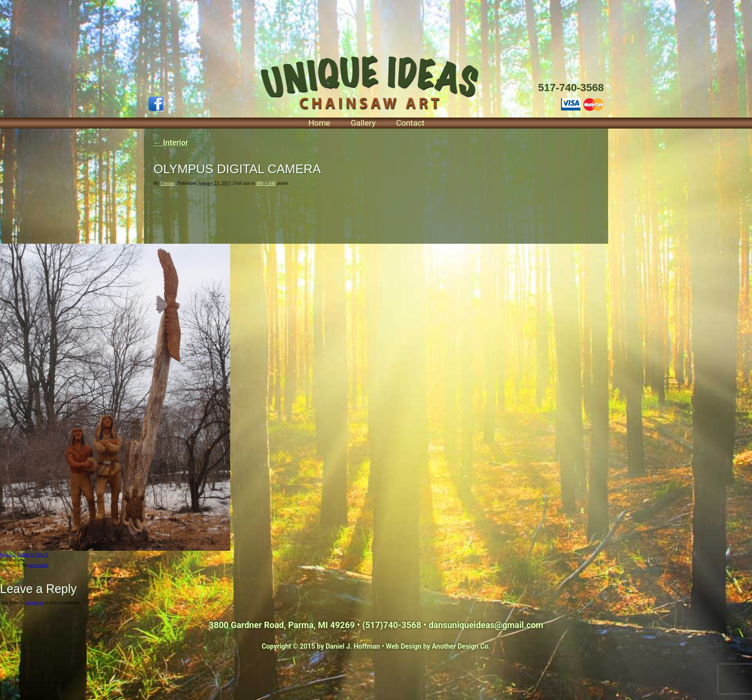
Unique (167, 183)
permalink (38, 565)
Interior (171, 143)
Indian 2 (8, 554)
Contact (410, 123)
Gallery (363, 123)
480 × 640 (266, 183)
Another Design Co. (461, 646)
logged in (35, 602)
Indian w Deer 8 (33, 554)
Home (319, 123)
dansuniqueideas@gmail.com (486, 625)
